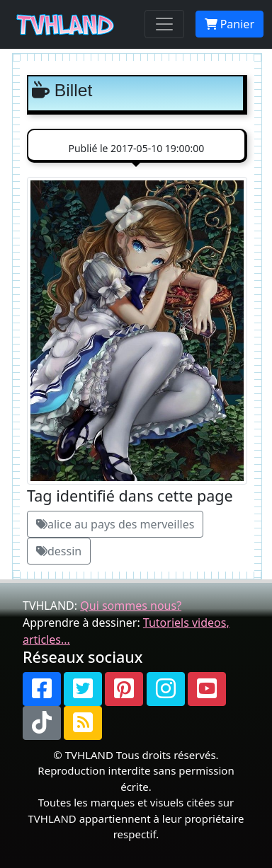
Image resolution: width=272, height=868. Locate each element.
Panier (229, 24)
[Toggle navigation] (164, 24)
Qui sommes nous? (131, 606)
